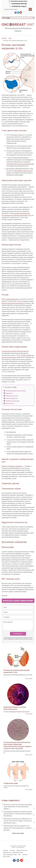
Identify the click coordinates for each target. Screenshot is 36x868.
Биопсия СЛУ (10, 403)
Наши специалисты (12, 398)
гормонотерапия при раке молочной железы (20, 164)
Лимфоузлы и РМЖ (18, 853)
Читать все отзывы (18, 833)
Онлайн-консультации (13, 401)
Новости (25, 855)
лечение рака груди (12, 299)
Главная (5, 850)
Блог (20, 855)
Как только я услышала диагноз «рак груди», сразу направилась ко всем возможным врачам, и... (18, 807)
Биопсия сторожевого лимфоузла (12, 466)
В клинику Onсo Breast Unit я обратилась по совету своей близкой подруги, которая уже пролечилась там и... (18, 821)
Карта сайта (7, 857)
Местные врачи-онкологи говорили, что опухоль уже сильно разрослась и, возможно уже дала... (18, 828)
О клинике (12, 850)
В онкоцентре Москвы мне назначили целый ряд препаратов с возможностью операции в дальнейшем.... (18, 814)
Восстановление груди (10, 855)
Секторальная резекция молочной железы (15, 351)
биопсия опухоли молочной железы (13, 303)
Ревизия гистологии (12, 396)
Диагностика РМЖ (22, 850)
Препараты (9, 393)
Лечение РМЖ (7, 853)
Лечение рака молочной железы (16, 391)
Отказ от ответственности (18, 847)
